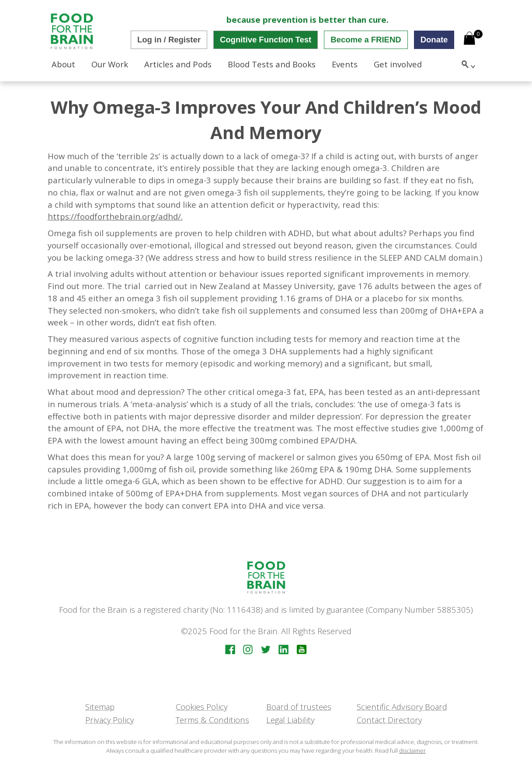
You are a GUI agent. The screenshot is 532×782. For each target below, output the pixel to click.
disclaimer (412, 751)
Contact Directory (389, 720)
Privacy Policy (110, 720)
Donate (434, 40)
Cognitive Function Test (266, 40)
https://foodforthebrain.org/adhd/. (115, 216)
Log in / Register (169, 40)
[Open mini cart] (469, 39)
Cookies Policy (202, 707)
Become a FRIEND (366, 40)
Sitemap (100, 707)
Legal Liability (290, 720)
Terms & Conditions (212, 720)
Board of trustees (299, 707)
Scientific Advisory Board (402, 707)
